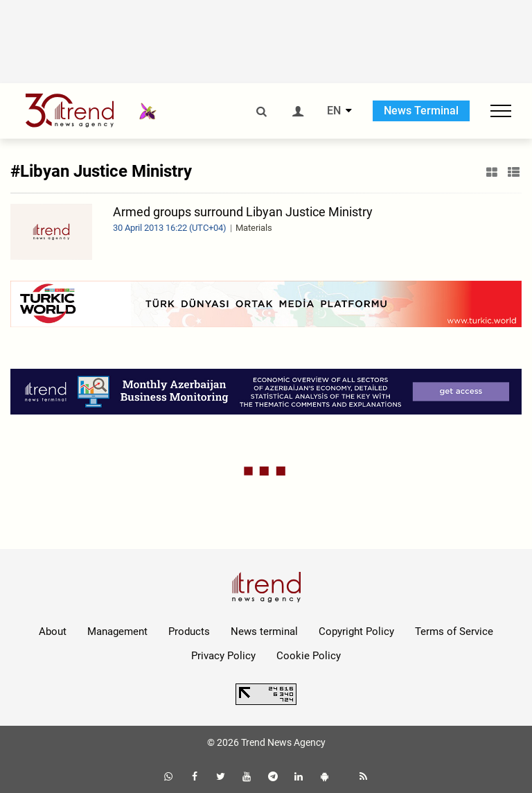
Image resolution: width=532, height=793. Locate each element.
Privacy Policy (223, 656)
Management (117, 631)
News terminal (264, 631)
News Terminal (421, 111)
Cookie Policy (309, 656)
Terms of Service (454, 631)
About (53, 631)
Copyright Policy (356, 631)
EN (334, 111)
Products (189, 631)
